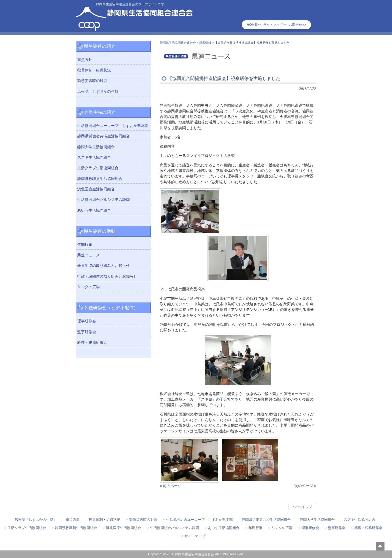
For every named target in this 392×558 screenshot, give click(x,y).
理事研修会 (87, 321)
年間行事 (85, 245)
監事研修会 (87, 332)
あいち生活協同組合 (94, 210)
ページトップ (302, 507)
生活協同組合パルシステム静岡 (103, 200)
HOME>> (254, 25)
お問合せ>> (297, 25)
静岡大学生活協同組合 (96, 147)
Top (380, 546)
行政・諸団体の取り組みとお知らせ (107, 276)
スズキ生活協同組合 (94, 157)
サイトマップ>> (275, 25)
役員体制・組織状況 (94, 70)
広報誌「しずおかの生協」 (100, 91)
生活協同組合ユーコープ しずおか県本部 (113, 126)
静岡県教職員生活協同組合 (100, 179)
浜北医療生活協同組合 (96, 189)
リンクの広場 (88, 287)
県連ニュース (88, 255)
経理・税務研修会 (92, 342)
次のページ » (305, 486)
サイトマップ (195, 536)
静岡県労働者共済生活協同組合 (103, 136)
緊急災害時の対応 (92, 81)
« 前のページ (171, 486)
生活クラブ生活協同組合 (98, 168)
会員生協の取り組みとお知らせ (103, 266)
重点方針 (85, 60)
